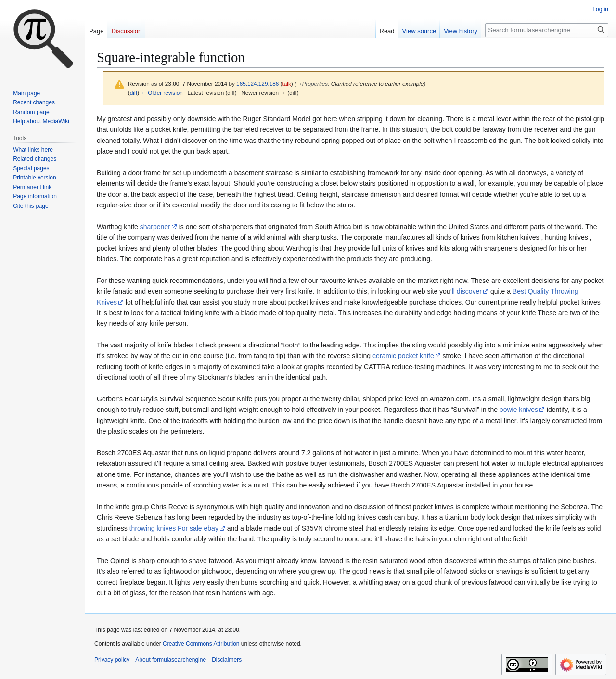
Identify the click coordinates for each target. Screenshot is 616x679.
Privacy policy (112, 660)
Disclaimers (227, 660)
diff (134, 93)
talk (287, 83)
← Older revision (162, 93)
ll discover (467, 291)
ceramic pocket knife (403, 356)
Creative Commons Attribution (201, 644)
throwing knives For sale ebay (174, 528)
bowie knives (519, 410)
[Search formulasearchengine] (547, 30)
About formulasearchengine (171, 660)
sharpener (155, 227)
